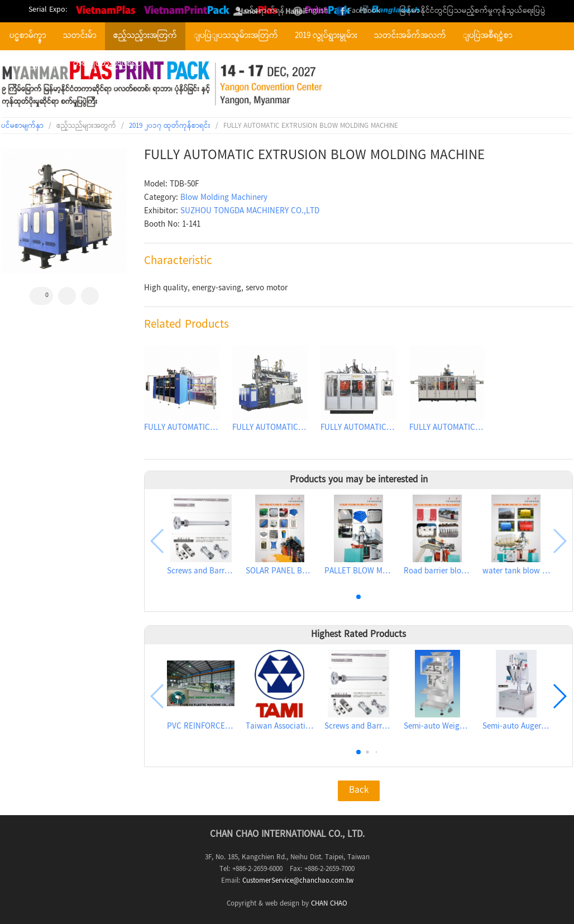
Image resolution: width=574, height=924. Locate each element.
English (316, 11)
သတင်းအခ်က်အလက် (410, 36)
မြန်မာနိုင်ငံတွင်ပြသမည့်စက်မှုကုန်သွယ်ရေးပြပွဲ (473, 11)
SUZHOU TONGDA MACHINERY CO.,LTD (250, 212)
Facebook (364, 11)
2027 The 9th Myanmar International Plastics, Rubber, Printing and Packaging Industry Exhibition (164, 84)
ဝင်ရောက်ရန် (265, 11)
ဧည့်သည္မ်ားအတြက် (145, 36)
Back (359, 791)
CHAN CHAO (329, 904)
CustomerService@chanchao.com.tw (298, 881)
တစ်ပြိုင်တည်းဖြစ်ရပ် (107, 64)
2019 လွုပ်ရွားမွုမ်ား (326, 36)
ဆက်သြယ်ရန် (33, 64)
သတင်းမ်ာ (80, 36)
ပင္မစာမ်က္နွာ (28, 36)
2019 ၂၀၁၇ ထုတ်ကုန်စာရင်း (170, 126)
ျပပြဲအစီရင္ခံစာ (488, 36)
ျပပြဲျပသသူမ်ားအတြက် (236, 36)
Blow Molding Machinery (224, 198)
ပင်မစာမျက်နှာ (22, 126)
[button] (358, 597)
